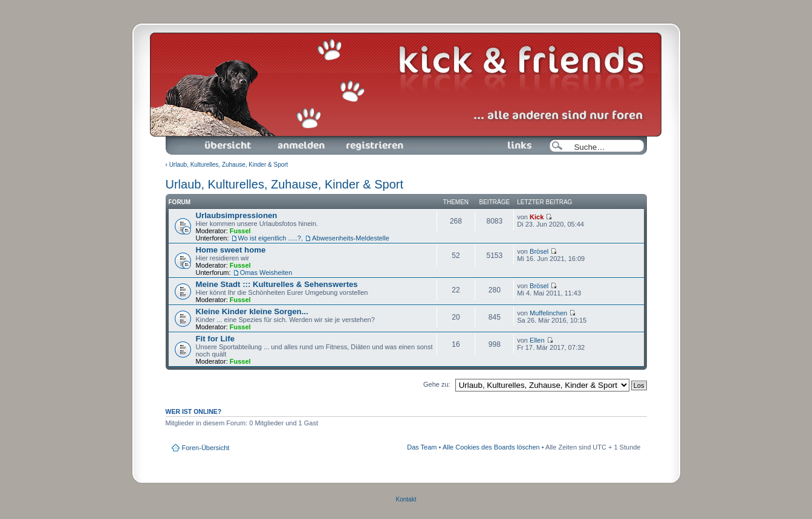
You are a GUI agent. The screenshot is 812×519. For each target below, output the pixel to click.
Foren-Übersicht (229, 146)
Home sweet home (231, 250)
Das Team (422, 447)
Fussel (240, 231)
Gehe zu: (437, 384)
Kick (537, 217)
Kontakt (406, 499)
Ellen (537, 340)
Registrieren (374, 146)
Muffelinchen (548, 313)
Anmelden (301, 146)
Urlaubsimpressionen (237, 215)
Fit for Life (215, 339)
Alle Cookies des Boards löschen (491, 447)
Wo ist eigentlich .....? (270, 238)
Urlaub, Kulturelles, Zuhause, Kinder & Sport (229, 165)
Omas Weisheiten (266, 272)
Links (515, 146)
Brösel (539, 251)
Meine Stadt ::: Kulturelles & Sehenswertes (277, 284)
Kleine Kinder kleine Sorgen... (252, 311)
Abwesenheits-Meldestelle (351, 238)
